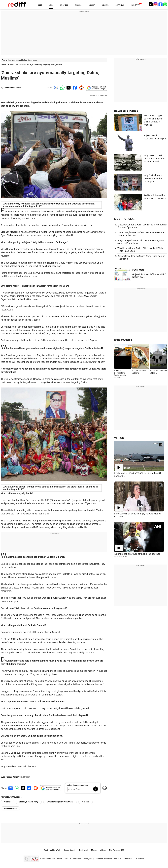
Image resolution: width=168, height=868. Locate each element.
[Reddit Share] (81, 88)
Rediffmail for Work (52, 850)
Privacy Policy (89, 859)
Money (94, 850)
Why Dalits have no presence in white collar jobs (154, 178)
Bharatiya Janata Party (29, 802)
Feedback (108, 859)
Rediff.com (51, 859)
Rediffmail (84, 850)
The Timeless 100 (116, 850)
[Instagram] (156, 4)
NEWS (51, 5)
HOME (39, 5)
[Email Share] (56, 88)
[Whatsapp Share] (62, 88)
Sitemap (99, 859)
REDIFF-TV (136, 5)
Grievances (140, 859)
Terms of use (128, 859)
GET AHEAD (120, 5)
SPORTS (105, 5)
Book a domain (70, 850)
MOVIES (78, 5)
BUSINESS (64, 5)
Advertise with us (64, 859)
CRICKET (92, 5)
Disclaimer (77, 859)
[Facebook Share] (74, 88)
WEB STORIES (123, 340)
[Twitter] (151, 4)
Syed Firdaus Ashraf (12, 88)
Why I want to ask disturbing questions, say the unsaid (155, 158)
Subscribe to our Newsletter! (78, 785)
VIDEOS (119, 438)
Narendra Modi (10, 809)
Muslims (86, 802)
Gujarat (7, 802)
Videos (103, 850)
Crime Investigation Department (60, 802)
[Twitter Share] (68, 88)
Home (3, 65)
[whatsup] (166, 4)
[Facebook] (161, 4)
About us (117, 859)
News (10, 65)
